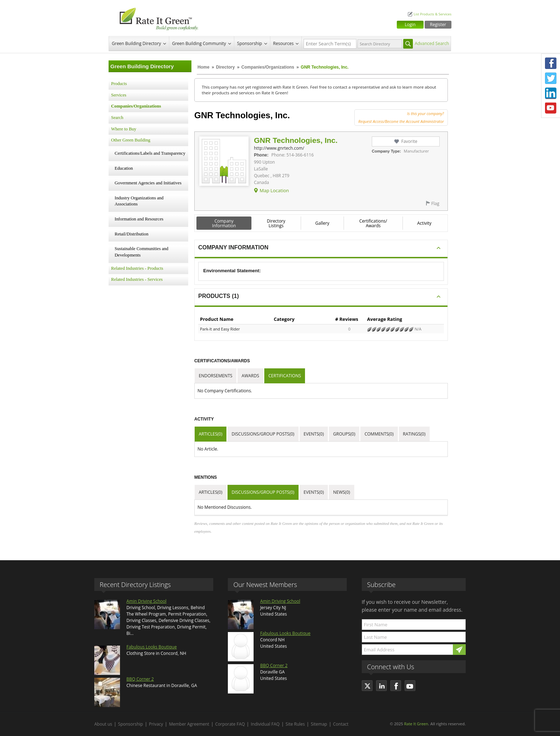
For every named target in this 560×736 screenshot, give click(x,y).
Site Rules (295, 724)
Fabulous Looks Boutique (152, 647)
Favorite (409, 141)
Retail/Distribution (131, 234)
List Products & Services (432, 14)
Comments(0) (379, 434)
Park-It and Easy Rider (220, 329)
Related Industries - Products (137, 268)
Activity (424, 223)
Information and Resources (139, 219)
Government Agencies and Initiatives (148, 183)
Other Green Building (131, 140)
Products (119, 84)
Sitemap (319, 724)
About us (103, 724)
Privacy (156, 724)
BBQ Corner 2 (140, 679)
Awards (251, 376)
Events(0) (314, 434)
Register (438, 24)
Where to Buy (124, 129)
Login (410, 24)
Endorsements (216, 376)
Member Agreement (189, 724)
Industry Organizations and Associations (139, 201)
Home (203, 67)
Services (119, 95)
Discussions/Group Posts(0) (263, 434)
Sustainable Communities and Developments (141, 252)
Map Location (274, 190)
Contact (341, 724)
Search (117, 118)
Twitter (551, 78)
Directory (226, 67)
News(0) (342, 492)
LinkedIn (551, 93)
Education (124, 168)
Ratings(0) (414, 434)
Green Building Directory (136, 43)
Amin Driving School (146, 601)
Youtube (551, 108)
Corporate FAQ (230, 724)
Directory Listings (276, 223)
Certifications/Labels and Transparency (150, 153)
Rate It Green (416, 724)
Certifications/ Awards (373, 223)
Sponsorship (250, 43)
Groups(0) (344, 434)
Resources (284, 43)
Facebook (551, 63)
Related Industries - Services (137, 279)
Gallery (322, 223)
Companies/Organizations (268, 67)
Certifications (285, 376)
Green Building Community (199, 43)
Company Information (224, 223)
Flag (435, 203)
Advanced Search (432, 43)
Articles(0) (211, 434)
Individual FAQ (265, 724)
